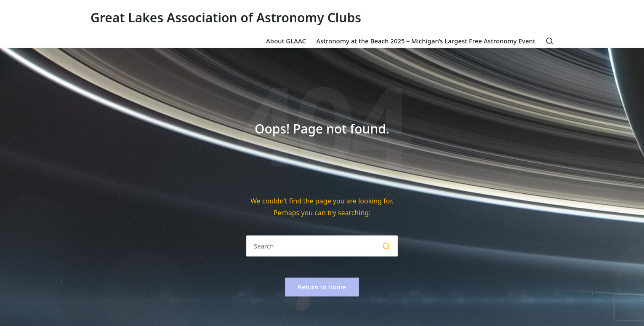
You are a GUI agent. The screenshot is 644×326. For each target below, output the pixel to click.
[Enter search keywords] (322, 246)
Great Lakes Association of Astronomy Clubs (226, 17)
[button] (386, 246)
